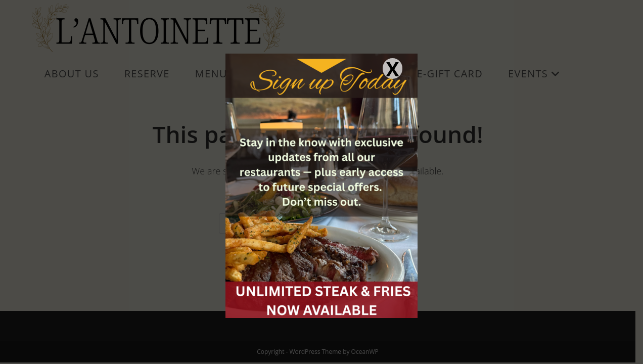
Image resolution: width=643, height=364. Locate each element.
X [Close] (392, 69)
